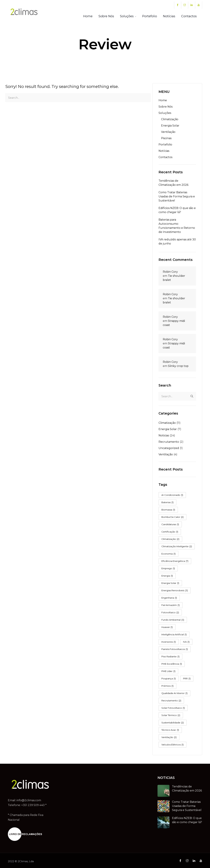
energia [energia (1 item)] (167, 576)
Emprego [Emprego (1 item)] (168, 568)
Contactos (189, 16)
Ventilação (168, 132)
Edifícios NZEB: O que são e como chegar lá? (177, 210)
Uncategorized (169, 448)
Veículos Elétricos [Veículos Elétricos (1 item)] (172, 745)
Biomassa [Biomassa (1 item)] (168, 510)
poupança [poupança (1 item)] (169, 679)
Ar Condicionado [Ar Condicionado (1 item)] (172, 495)
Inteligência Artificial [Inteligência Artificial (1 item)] (174, 635)
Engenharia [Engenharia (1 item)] (169, 598)
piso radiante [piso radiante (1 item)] (170, 657)
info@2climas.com (29, 800)
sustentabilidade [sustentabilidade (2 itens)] (173, 723)
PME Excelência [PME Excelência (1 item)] (172, 664)
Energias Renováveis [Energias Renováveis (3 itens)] (175, 590)
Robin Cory (170, 272)
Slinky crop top (178, 366)
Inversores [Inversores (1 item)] (169, 642)
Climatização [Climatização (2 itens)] (170, 539)
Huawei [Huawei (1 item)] (167, 627)
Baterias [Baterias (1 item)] (167, 502)
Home (88, 16)
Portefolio (150, 16)
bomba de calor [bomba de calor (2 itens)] (172, 517)
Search (165, 385)
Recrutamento (169, 442)
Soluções (127, 16)
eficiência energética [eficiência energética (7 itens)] (175, 561)
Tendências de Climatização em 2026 (173, 183)
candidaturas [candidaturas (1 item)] (170, 524)
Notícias (169, 16)
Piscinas (166, 138)
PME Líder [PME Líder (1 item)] (168, 671)
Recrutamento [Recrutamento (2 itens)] (171, 701)
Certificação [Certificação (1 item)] (170, 532)
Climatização (170, 119)
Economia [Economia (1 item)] (168, 554)
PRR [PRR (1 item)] (187, 679)
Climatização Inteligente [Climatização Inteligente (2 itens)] (177, 546)
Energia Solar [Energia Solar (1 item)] (170, 583)
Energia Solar (170, 126)
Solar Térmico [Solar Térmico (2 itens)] (171, 715)
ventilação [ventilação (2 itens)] (169, 737)
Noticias (164, 435)
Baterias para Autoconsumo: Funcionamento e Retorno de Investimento (177, 226)
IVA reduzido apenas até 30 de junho (177, 242)
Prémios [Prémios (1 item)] (167, 686)
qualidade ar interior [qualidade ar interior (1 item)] (174, 693)
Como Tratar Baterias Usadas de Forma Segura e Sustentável (177, 196)
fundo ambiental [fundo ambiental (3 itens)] (173, 620)
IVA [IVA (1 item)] (186, 642)
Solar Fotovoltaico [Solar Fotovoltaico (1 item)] (173, 708)
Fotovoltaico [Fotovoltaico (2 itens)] (170, 612)
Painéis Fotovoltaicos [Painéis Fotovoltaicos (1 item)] (175, 649)
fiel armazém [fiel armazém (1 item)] (171, 605)
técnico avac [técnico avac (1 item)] (170, 730)
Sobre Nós (106, 16)
